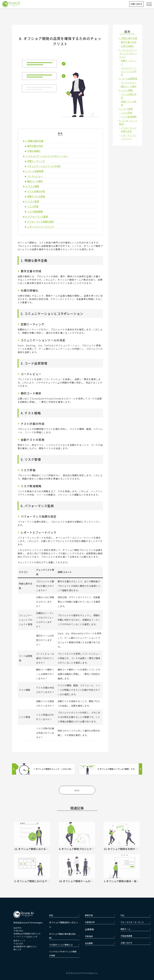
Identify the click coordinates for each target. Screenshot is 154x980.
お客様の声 (100, 922)
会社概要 (100, 943)
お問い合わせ (136, 4)
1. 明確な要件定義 (34, 141)
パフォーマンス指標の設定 (41, 222)
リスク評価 (33, 206)
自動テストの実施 (36, 196)
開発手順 (100, 915)
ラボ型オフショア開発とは (64, 945)
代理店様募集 (136, 936)
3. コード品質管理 (34, 171)
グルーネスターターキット (136, 922)
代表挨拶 (100, 936)
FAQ (136, 915)
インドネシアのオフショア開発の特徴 (64, 954)
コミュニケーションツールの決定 (44, 166)
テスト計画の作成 (36, 191)
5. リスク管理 (32, 201)
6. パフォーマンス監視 (37, 216)
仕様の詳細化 (34, 151)
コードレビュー (35, 176)
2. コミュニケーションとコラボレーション (47, 156)
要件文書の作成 (35, 146)
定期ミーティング (36, 161)
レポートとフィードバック (41, 227)
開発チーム (136, 929)
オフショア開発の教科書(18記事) (64, 936)
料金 (64, 915)
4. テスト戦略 (32, 186)
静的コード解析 (35, 181)
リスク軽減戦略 (35, 211)
